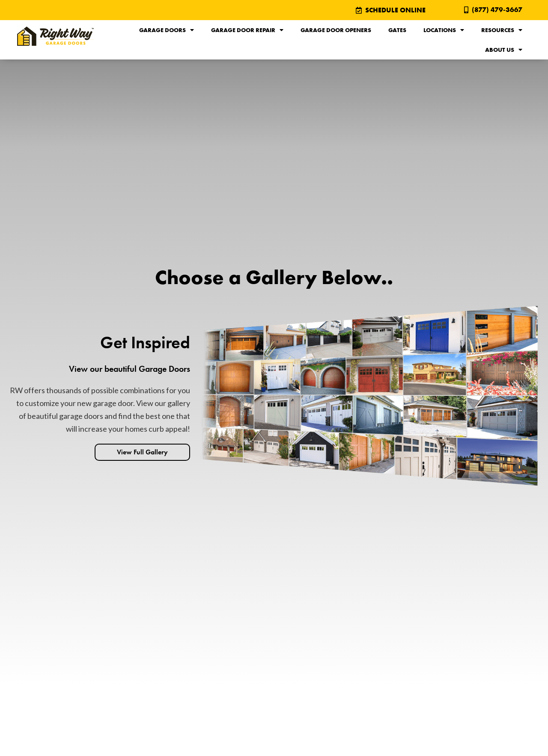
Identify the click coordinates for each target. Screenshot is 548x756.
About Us (504, 50)
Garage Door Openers (336, 30)
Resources (502, 30)
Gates (397, 30)
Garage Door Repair (247, 30)
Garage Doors (167, 30)
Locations (444, 30)
